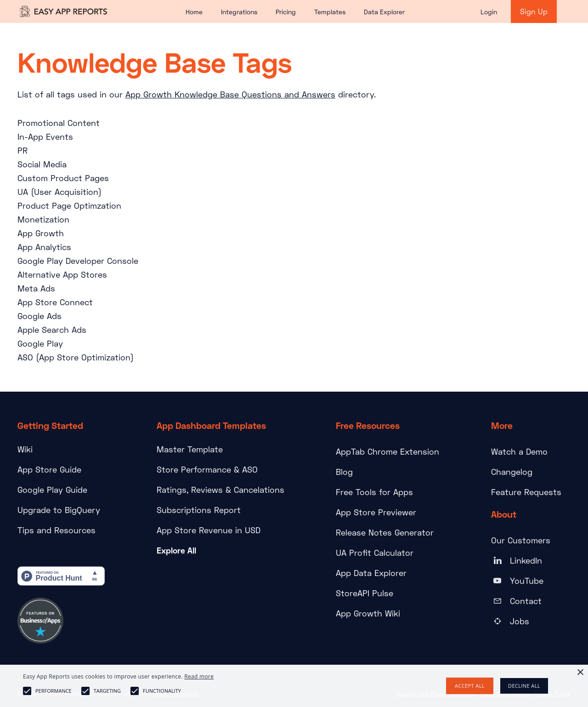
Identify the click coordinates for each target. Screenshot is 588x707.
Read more (199, 676)
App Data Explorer (371, 573)
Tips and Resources (57, 530)
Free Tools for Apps (374, 492)
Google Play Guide (52, 490)
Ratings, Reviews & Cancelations (220, 490)
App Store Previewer (376, 512)
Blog (344, 472)
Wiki (25, 449)
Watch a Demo (519, 451)
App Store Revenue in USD (209, 530)
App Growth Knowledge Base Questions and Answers (230, 94)
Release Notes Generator (385, 532)
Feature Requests (526, 492)
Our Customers (521, 540)
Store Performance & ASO (207, 469)
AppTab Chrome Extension (387, 451)
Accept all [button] (470, 686)
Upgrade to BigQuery (59, 510)
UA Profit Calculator (375, 553)
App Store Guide (49, 469)
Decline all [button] (524, 686)
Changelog (512, 472)
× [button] (580, 673)
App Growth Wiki (368, 613)
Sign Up (534, 11)
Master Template (190, 449)
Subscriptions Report (199, 510)
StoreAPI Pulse (365, 593)
